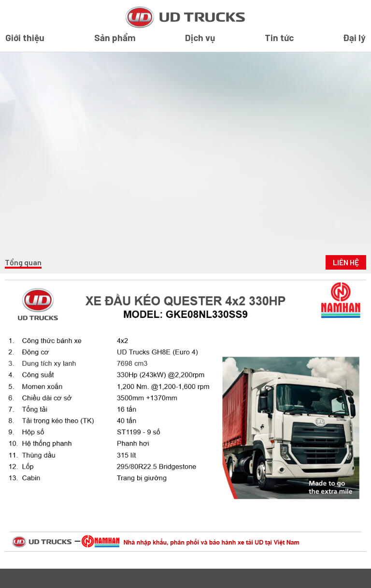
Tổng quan (23, 262)
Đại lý (354, 37)
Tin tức (279, 37)
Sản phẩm (115, 37)
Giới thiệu (25, 37)
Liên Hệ (346, 262)
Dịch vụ (200, 37)
